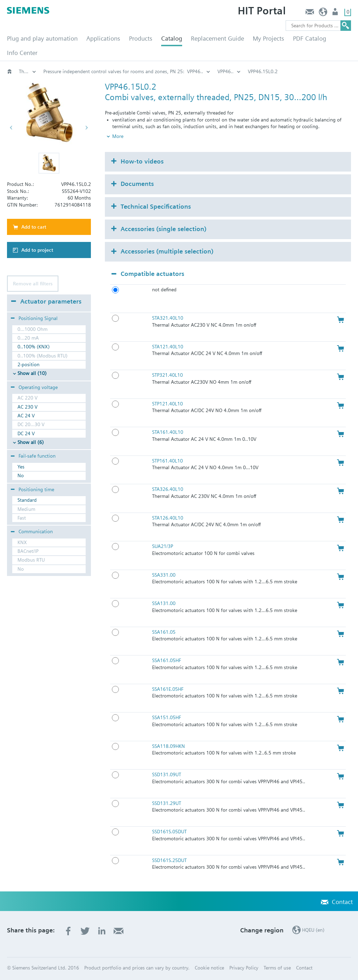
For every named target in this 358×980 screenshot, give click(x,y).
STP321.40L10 (167, 375)
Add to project (37, 250)
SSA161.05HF (167, 660)
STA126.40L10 (168, 518)
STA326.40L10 (168, 489)
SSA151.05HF (167, 717)
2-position (28, 364)
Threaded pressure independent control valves (28, 71)
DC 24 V (26, 433)
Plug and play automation (42, 38)
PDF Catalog (310, 38)
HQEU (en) (323, 13)
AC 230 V (27, 407)
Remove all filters (33, 284)
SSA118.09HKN (169, 746)
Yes (21, 467)
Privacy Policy (244, 968)
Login (336, 13)
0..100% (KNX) (34, 347)
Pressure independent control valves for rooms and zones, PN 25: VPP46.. (123, 71)
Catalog (172, 38)
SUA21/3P (163, 546)
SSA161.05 (164, 632)
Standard (27, 500)
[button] (49, 163)
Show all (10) (32, 373)
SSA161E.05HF (168, 689)
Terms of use (277, 968)
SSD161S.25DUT (169, 860)
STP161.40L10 (167, 461)
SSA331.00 (164, 575)
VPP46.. (225, 71)
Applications (103, 38)
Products (141, 38)
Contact (310, 13)
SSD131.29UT (167, 803)
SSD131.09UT (167, 774)
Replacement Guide (217, 38)
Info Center (22, 53)
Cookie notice (209, 968)
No (21, 475)
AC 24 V (26, 416)
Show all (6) (31, 442)
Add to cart (34, 227)
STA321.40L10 (168, 318)
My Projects (268, 38)
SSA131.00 (164, 603)
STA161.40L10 (168, 432)
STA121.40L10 (168, 347)
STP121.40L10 (167, 404)
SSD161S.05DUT (169, 832)
